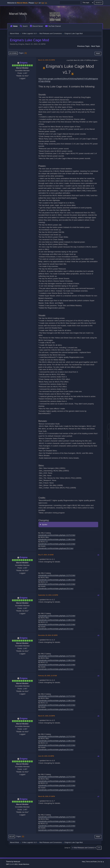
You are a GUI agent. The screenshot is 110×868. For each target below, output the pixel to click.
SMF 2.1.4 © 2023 (12, 864)
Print (98, 53)
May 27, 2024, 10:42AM (46, 555)
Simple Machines (24, 864)
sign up (44, 3)
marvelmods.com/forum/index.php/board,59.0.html (56, 548)
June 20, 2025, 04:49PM (46, 756)
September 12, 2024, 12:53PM (48, 595)
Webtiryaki (17, 862)
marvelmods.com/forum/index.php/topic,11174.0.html (57, 535)
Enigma (24, 63)
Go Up (12, 836)
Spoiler (45, 525)
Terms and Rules (92, 862)
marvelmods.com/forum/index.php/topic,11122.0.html (57, 544)
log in (36, 3)
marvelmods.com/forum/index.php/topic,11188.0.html (57, 540)
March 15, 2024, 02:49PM (46, 60)
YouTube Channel (53, 26)
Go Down (13, 53)
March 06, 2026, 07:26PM (46, 796)
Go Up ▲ (101, 862)
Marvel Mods (18, 14)
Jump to (67, 848)
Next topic (96, 46)
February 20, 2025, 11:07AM (47, 676)
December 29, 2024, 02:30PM (48, 635)
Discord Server (36, 26)
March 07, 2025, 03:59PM (46, 716)
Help (83, 862)
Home (14, 26)
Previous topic (83, 46)
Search (24, 26)
